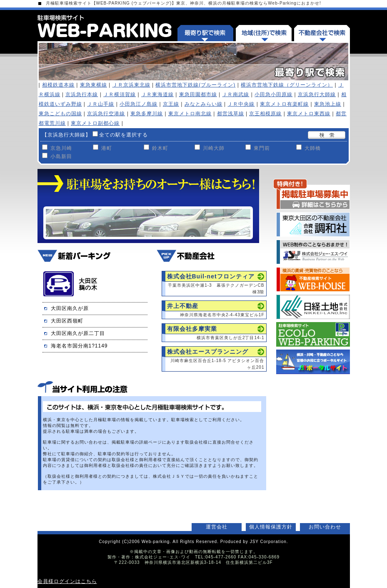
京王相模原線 (265, 114)
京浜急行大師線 (317, 94)
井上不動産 (183, 306)
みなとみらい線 (203, 104)
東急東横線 (94, 85)
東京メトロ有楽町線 (284, 104)
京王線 (171, 104)
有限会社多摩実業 (192, 329)
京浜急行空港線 (106, 114)
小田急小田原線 (273, 94)
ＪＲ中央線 (241, 104)
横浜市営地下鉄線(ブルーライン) (195, 85)
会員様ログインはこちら (67, 581)
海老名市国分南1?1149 (79, 346)
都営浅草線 (231, 114)
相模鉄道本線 (58, 85)
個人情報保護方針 (271, 527)
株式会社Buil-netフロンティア (211, 276)
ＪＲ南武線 (236, 94)
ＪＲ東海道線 (157, 94)
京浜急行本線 (82, 94)
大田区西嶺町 (67, 321)
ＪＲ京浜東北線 (131, 85)
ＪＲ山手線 (101, 104)
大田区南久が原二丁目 (78, 333)
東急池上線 (328, 104)
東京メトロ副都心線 (95, 123)
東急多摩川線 (147, 114)
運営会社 (217, 527)
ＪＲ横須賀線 (120, 94)
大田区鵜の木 (88, 284)
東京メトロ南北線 (190, 114)
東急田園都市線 (198, 94)
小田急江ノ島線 (139, 104)
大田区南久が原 (70, 308)
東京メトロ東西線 (309, 114)
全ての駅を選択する (124, 135)
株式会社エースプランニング (208, 352)
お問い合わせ (325, 527)
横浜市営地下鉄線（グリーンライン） (287, 85)
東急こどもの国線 (60, 114)
